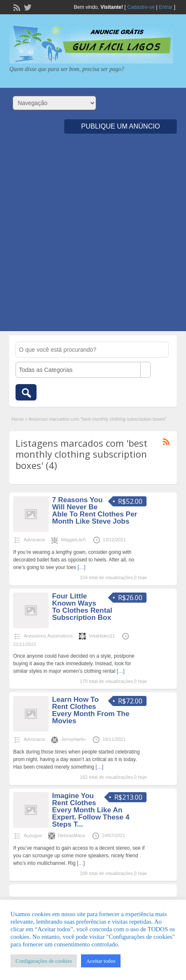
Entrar (166, 7)
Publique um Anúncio (121, 126)
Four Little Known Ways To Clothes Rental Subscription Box (82, 607)
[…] (82, 567)
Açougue (33, 835)
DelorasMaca (72, 835)
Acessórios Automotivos (48, 636)
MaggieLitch (73, 540)
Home (17, 419)
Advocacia (34, 540)
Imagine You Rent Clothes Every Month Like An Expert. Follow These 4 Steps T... (91, 810)
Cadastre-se (141, 7)
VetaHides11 (102, 636)
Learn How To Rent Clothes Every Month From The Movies (91, 710)
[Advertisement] (93, 238)
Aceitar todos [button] (101, 961)
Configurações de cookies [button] (44, 961)
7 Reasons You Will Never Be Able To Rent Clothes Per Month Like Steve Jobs (95, 511)
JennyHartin (73, 739)
